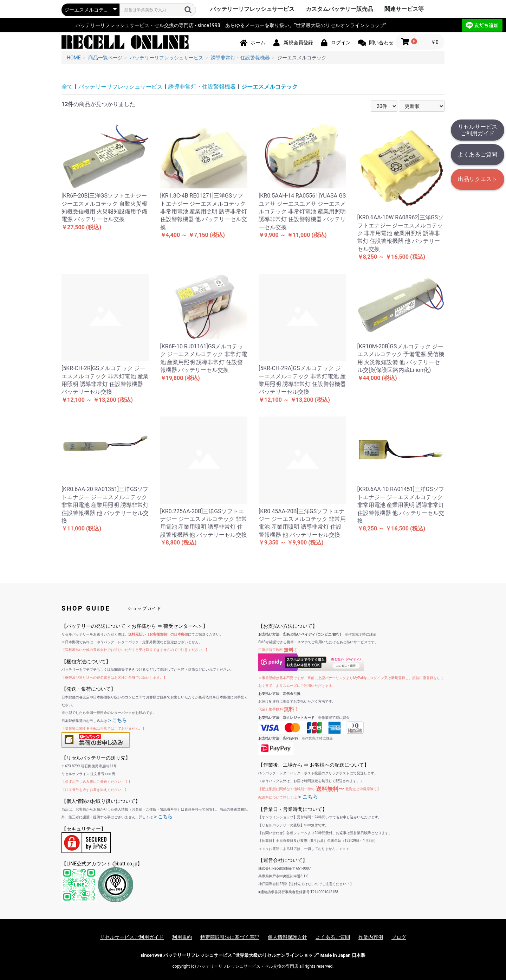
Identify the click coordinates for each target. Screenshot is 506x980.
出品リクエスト (478, 179)
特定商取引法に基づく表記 (230, 937)
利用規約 (182, 937)
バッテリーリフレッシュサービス (252, 9)
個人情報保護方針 (287, 937)
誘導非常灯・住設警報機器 (202, 87)
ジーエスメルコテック (270, 87)
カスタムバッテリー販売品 (339, 9)
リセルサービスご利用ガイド (478, 130)
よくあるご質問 (478, 154)
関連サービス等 (404, 9)
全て (67, 87)
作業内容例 (371, 937)
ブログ (399, 937)
